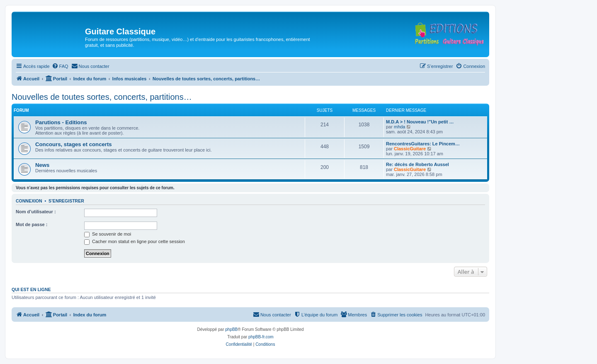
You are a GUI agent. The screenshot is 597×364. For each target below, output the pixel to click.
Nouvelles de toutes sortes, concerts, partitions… (102, 97)
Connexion (29, 201)
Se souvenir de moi (108, 234)
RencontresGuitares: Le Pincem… (423, 144)
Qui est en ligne (31, 289)
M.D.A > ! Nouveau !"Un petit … (420, 122)
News (42, 165)
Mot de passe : (32, 224)
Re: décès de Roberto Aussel (417, 164)
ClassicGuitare (410, 149)
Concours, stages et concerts (74, 144)
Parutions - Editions (61, 122)
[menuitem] (60, 66)
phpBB (231, 329)
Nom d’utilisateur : (36, 212)
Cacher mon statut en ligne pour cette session (135, 241)
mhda (400, 127)
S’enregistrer (66, 201)
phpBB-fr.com (261, 337)
